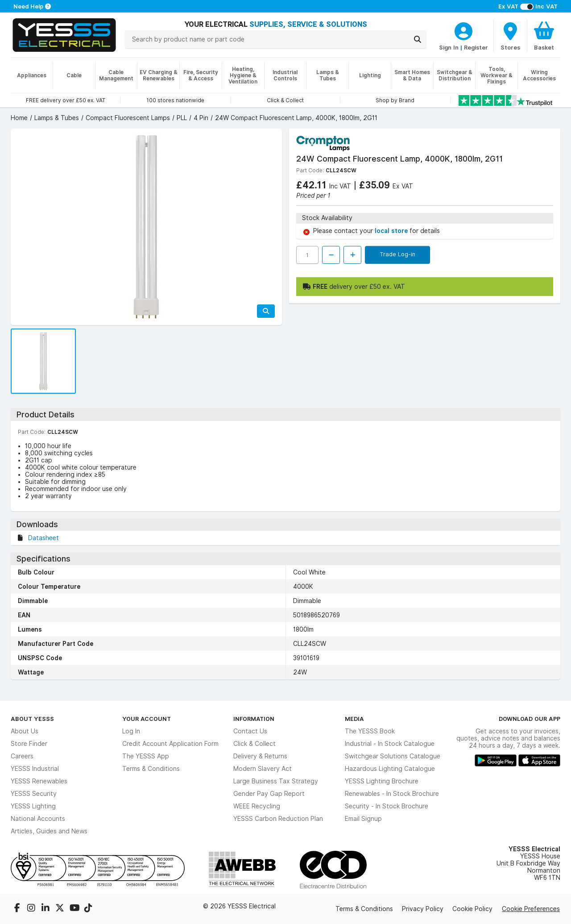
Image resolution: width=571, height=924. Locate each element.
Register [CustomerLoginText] (476, 47)
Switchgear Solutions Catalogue (393, 756)
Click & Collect (254, 744)
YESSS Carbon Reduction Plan (278, 819)
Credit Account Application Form (170, 744)
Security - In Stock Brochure (387, 806)
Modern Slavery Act (263, 769)
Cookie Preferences (531, 909)
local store (392, 231)
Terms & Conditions (151, 769)
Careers (22, 756)
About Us (25, 731)
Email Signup (363, 819)
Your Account (147, 719)
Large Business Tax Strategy (276, 781)
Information (254, 719)
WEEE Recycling (257, 806)
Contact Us (250, 731)
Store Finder (29, 744)
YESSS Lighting (33, 806)
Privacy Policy (423, 909)
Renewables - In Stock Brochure (392, 794)
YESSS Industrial (35, 769)
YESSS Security (34, 794)
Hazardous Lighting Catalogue (390, 769)
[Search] (418, 39)
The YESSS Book (370, 731)
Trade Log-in (397, 254)
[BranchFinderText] (510, 36)
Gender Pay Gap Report (269, 794)
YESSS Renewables (39, 781)
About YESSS (32, 719)
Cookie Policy (472, 909)
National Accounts (38, 819)
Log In (131, 731)
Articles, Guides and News (49, 831)
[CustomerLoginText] (463, 30)
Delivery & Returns (260, 756)
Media (354, 719)
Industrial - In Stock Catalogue (390, 744)
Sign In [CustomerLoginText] (449, 47)
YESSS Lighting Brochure (382, 781)
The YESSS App (146, 756)
